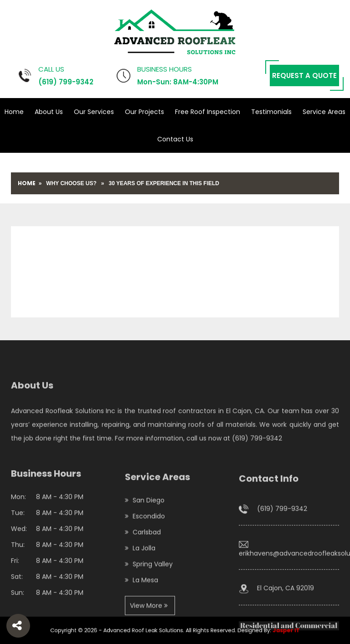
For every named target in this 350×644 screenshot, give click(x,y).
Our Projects (144, 112)
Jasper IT (263, 630)
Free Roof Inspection (208, 112)
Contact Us (175, 139)
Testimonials (271, 112)
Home (14, 112)
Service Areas (324, 112)
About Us (49, 112)
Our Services (94, 112)
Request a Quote (304, 75)
